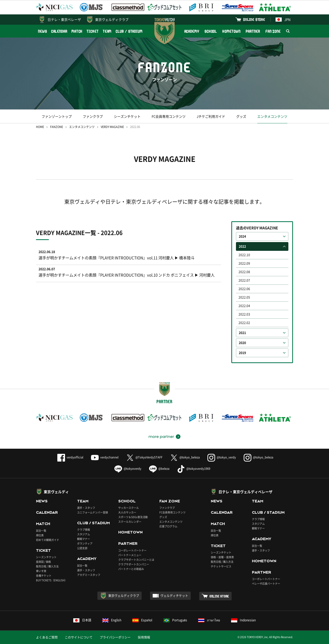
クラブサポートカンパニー (134, 564)
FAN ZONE (273, 31)
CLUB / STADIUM (129, 31)
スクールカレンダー (130, 522)
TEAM (107, 31)
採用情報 (144, 637)
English (112, 620)
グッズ (241, 116)
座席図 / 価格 (43, 562)
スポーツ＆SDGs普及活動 (133, 517)
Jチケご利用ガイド (211, 116)
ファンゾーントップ (57, 116)
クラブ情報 (84, 530)
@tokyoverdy (128, 469)
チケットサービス (221, 566)
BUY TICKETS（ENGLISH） (52, 580)
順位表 (40, 535)
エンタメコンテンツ (272, 116)
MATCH (77, 31)
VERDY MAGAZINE (112, 127)
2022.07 (244, 280)
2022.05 (244, 297)
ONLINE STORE (254, 19)
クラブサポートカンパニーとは (136, 560)
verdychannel (105, 457)
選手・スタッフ (86, 508)
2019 (242, 353)
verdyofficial (70, 457)
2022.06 (244, 289)
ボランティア (85, 543)
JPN (283, 19)
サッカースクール (129, 508)
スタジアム (84, 534)
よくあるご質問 (47, 637)
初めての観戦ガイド (48, 540)
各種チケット (44, 576)
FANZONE (57, 127)
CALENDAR (59, 31)
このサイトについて (79, 637)
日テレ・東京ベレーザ (64, 19)
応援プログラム (168, 526)
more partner (161, 437)
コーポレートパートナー (132, 550)
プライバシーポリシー (115, 637)
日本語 (82, 620)
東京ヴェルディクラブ (112, 19)
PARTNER (253, 31)
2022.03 (244, 314)
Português (175, 620)
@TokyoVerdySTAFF (144, 457)
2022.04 (244, 306)
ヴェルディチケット (174, 596)
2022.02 (244, 323)
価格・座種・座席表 (222, 557)
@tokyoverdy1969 (194, 469)
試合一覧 (41, 531)
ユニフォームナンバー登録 (93, 512)
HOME (40, 127)
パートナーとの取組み (131, 569)
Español (142, 620)
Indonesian (243, 620)
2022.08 (244, 272)
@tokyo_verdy (222, 457)
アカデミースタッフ (89, 575)
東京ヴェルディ (56, 492)
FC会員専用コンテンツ (169, 116)
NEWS (43, 31)
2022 (242, 246)
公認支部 (82, 548)
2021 (242, 333)
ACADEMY (192, 31)
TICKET (93, 31)
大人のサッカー (127, 512)
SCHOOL (211, 31)
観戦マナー (84, 539)
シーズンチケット (127, 116)
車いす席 (41, 571)
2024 (242, 236)
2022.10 (244, 255)
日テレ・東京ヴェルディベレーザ (245, 492)
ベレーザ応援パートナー (266, 583)
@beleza (159, 469)
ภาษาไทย (209, 620)
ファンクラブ (93, 116)
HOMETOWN (231, 31)
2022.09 (244, 263)
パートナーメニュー (130, 555)
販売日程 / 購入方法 (47, 566)
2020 (242, 343)
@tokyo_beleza (185, 457)
